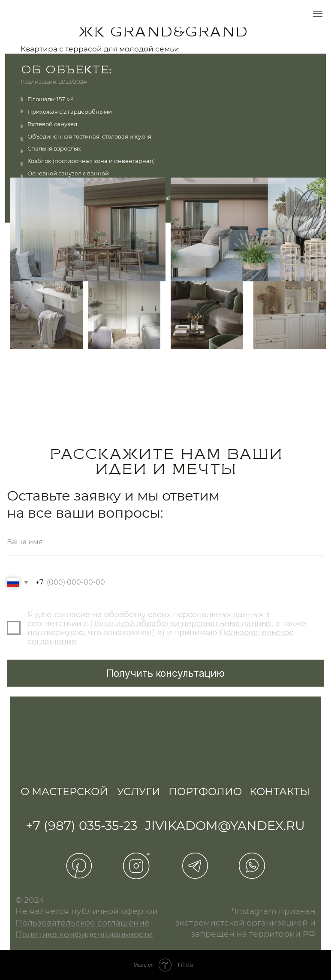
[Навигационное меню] (318, 14)
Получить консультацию (165, 673)
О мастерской (64, 792)
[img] (20, 775)
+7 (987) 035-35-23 (81, 825)
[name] (166, 542)
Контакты (280, 792)
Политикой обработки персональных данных (181, 623)
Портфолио (205, 792)
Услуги (139, 792)
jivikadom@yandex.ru (225, 825)
